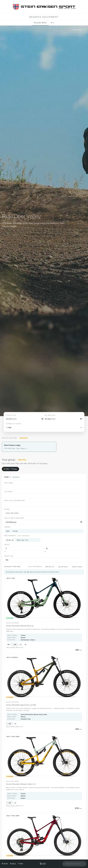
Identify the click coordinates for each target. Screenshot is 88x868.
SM (8, 645)
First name (9, 483)
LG (21, 645)
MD (15, 645)
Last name (8, 492)
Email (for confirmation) (15, 501)
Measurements (17, 536)
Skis (52, 23)
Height (7, 545)
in (45, 552)
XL (26, 645)
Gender (7, 527)
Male (8, 531)
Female (15, 531)
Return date (50, 415)
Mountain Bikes (40, 23)
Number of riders (14, 424)
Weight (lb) (9, 556)
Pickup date (11, 415)
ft (5, 552)
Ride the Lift (50, 567)
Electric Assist (77, 567)
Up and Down (63, 567)
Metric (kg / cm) (22, 540)
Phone (7, 509)
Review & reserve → (74, 864)
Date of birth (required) (14, 518)
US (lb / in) (10, 540)
